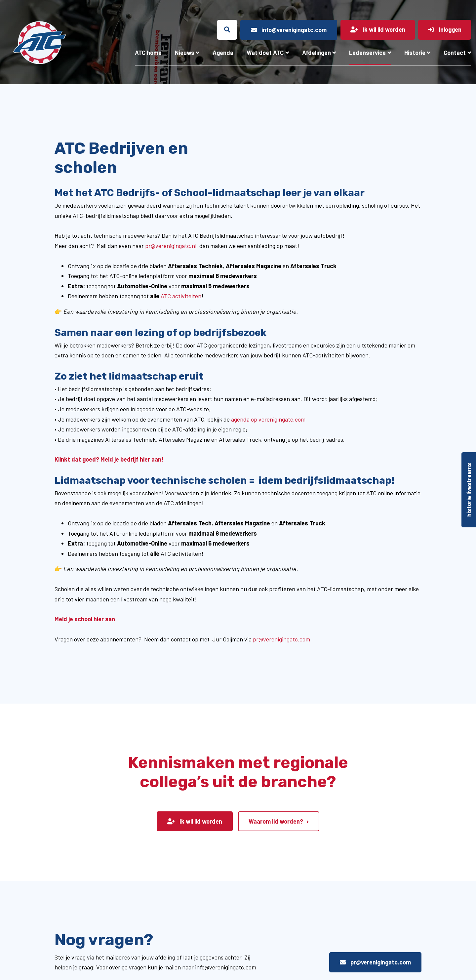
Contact (455, 53)
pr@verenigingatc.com (281, 639)
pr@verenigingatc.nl (171, 246)
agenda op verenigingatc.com (268, 419)
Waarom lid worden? (276, 821)
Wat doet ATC (265, 53)
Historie (415, 53)
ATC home (148, 53)
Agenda (223, 53)
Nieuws (185, 53)
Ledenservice (367, 53)
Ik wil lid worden (195, 821)
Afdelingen (317, 53)
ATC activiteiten (181, 296)
